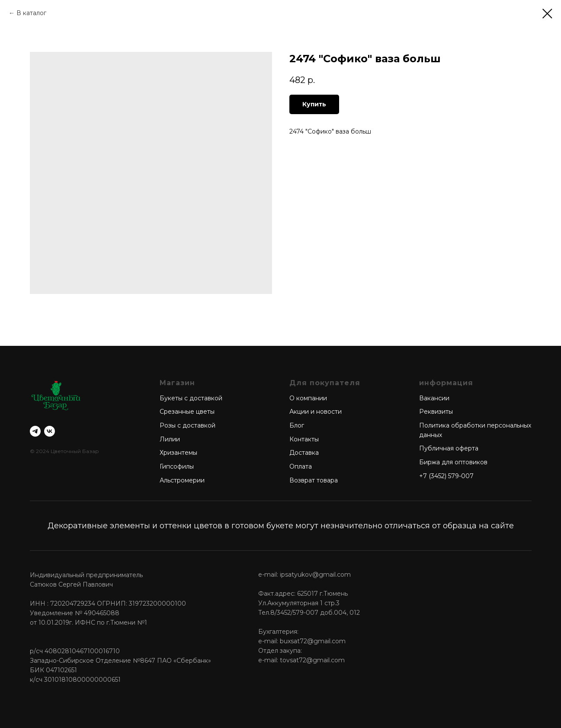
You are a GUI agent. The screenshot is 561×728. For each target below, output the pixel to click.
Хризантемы (178, 453)
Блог (297, 425)
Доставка (304, 453)
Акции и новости (316, 412)
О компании (308, 398)
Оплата (301, 466)
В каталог (31, 13)
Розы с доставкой (188, 425)
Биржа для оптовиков (453, 462)
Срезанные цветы (187, 412)
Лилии (170, 439)
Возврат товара (314, 480)
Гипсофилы (177, 466)
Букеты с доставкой (191, 398)
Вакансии (434, 398)
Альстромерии (182, 480)
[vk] (50, 431)
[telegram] (35, 431)
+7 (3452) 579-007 (446, 476)
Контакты (304, 439)
